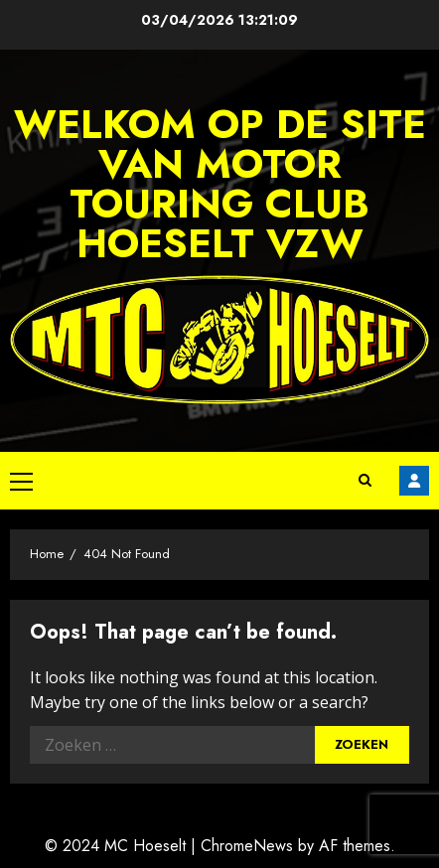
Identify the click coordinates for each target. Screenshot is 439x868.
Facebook (414, 481)
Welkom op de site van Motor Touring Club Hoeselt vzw (220, 184)
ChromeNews (247, 846)
